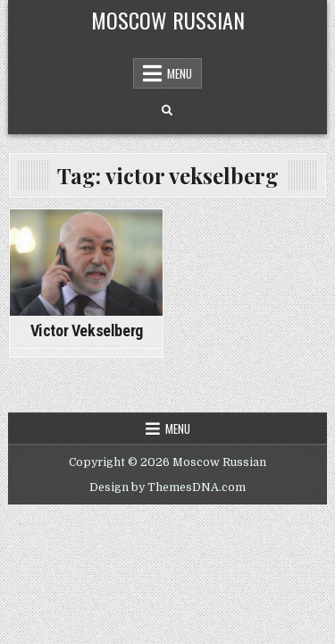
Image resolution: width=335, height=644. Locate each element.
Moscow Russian (168, 20)
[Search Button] (167, 111)
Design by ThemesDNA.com (167, 487)
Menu (180, 73)
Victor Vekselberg (87, 330)
